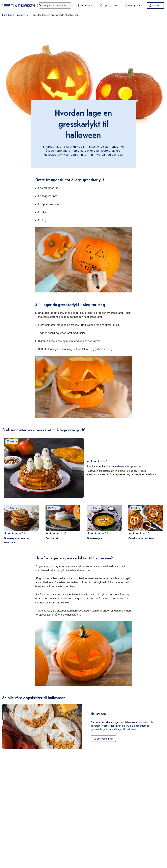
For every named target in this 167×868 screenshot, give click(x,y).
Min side (155, 5)
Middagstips (132, 5)
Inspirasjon (85, 5)
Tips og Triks (109, 5)
